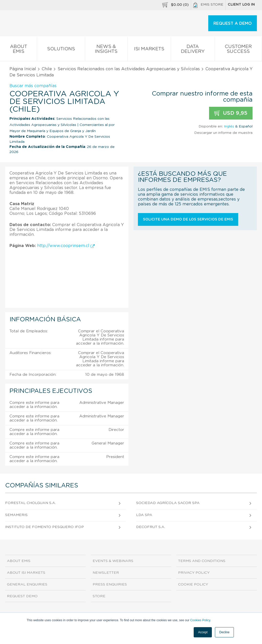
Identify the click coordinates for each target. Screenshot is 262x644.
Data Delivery (193, 50)
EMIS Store (208, 5)
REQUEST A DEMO (233, 24)
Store (99, 596)
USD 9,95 (231, 113)
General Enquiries (27, 584)
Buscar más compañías (33, 86)
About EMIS (18, 50)
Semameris (16, 515)
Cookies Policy (200, 620)
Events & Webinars (113, 561)
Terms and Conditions (202, 561)
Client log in (241, 5)
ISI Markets (149, 50)
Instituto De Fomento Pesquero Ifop (45, 527)
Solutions (61, 50)
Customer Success (238, 50)
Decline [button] (224, 632)
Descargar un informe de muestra (223, 133)
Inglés (229, 126)
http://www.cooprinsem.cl (66, 246)
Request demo (22, 596)
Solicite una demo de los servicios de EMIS (188, 219)
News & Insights (106, 50)
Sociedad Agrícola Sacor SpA (168, 503)
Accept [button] (203, 632)
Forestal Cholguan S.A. (30, 503)
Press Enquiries (110, 584)
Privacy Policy (194, 573)
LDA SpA (144, 515)
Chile (47, 69)
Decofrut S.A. (151, 527)
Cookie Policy (193, 584)
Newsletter (106, 573)
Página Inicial (23, 69)
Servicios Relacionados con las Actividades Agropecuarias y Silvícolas (129, 69)
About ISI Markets (26, 573)
